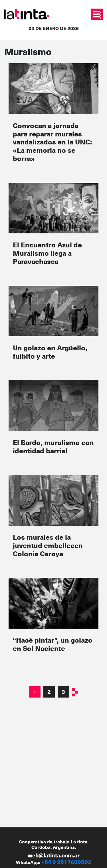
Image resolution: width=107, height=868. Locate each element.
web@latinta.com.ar (54, 855)
